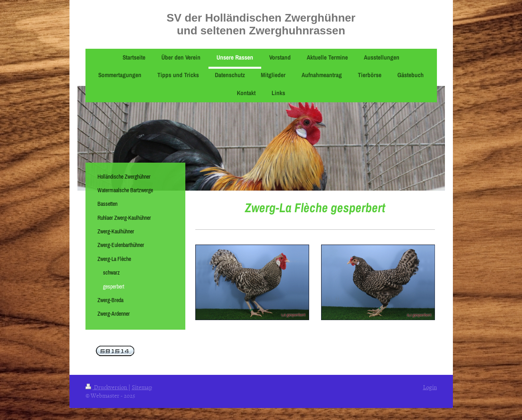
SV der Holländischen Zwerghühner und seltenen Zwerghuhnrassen (261, 24)
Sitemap (142, 387)
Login (430, 387)
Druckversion (107, 387)
